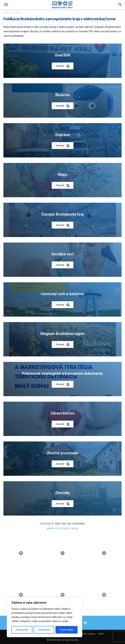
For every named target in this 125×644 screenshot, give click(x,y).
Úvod (6, 13)
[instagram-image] (21, 553)
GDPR (101, 634)
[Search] (120, 5)
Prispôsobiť (22, 630)
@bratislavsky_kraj (63, 528)
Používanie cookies (86, 634)
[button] (6, 5)
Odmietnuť (44, 630)
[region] (45, 617)
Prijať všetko (67, 630)
